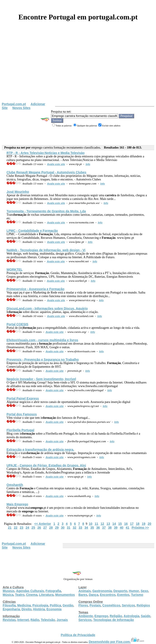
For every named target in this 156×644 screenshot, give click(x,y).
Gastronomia (102, 591)
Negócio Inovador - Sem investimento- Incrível (41, 379)
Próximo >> (140, 528)
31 (69, 528)
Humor (134, 591)
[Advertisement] (78, 68)
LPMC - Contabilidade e (32, 231)
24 (28, 528)
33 (80, 528)
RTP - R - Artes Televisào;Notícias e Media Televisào (46, 153)
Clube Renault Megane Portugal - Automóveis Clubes (46, 172)
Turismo (137, 595)
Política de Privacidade (78, 635)
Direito (26, 609)
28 (51, 528)
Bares (83, 595)
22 (16, 528)
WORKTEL (15, 270)
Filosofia (9, 605)
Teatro (20, 595)
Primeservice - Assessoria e (35, 289)
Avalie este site (56, 164)
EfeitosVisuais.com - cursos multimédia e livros (42, 340)
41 (128, 528)
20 (149, 524)
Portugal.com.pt (14, 104)
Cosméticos (111, 605)
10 (91, 524)
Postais (95, 605)
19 (144, 524)
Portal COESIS (17, 324)
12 (102, 524)
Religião (116, 616)
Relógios (143, 605)
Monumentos (65, 595)
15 (120, 524)
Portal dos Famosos (22, 414)
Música (8, 595)
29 (57, 528)
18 (138, 524)
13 (108, 524)
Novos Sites (21, 108)
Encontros (108, 595)
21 (10, 528)
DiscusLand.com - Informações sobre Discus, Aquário (47, 308)
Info (88, 164)
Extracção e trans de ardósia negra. (40, 450)
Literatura (46, 595)
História (39, 609)
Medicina (24, 605)
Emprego (101, 616)
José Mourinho (18, 192)
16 (126, 524)
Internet (23, 620)
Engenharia (11, 609)
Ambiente (86, 616)
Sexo (144, 591)
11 (97, 524)
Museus (9, 591)
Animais (85, 591)
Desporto (120, 591)
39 (116, 528)
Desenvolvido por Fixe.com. (116, 642)
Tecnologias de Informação (114, 620)
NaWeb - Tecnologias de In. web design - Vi (46, 250)
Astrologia (131, 616)
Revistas (9, 620)
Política (56, 605)
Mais (17, 504)
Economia (54, 609)
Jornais (62, 620)
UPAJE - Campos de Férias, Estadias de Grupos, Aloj (46, 465)
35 (92, 528)
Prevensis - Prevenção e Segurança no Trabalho (43, 360)
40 (122, 528)
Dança (93, 595)
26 (39, 528)
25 (33, 528)
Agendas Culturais (30, 591)
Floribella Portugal (20, 430)
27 (45, 528)
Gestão (68, 605)
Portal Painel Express (23, 398)
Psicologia (40, 605)
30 (63, 528)
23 (21, 528)
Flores (83, 605)
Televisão (48, 620)
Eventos (123, 595)
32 (75, 528)
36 (98, 528)
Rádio (35, 620)
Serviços (128, 605)
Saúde (146, 616)
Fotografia (53, 591)
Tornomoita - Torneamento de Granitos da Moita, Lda (46, 211)
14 (114, 524)
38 (110, 528)
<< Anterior (43, 524)
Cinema (32, 595)
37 (104, 528)
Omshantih (15, 485)
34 (86, 528)
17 (132, 524)
